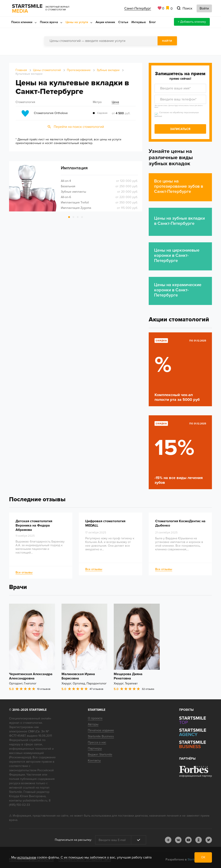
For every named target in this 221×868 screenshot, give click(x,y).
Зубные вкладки (108, 70)
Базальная (68, 186)
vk (178, 840)
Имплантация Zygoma (76, 208)
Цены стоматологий (47, 70)
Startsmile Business (101, 736)
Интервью (139, 22)
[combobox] (111, 41)
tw (209, 840)
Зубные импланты (73, 192)
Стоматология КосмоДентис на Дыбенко (180, 524)
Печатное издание (101, 730)
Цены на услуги (77, 22)
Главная (21, 70)
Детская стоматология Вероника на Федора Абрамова (34, 526)
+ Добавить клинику (192, 22)
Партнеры (95, 748)
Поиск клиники (22, 22)
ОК (203, 857)
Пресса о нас (97, 742)
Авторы (93, 724)
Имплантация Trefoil (75, 202)
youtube (188, 840)
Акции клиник (105, 22)
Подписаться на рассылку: (73, 840)
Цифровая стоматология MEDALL (105, 524)
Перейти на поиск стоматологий (79, 127)
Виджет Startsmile (100, 755)
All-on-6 (66, 197)
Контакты (94, 761)
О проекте (95, 718)
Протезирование (79, 70)
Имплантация (74, 168)
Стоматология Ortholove (51, 113)
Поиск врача (49, 22)
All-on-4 (66, 181)
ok (199, 840)
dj (168, 840)
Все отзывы (24, 573)
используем (27, 857)
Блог (152, 22)
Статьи (123, 22)
